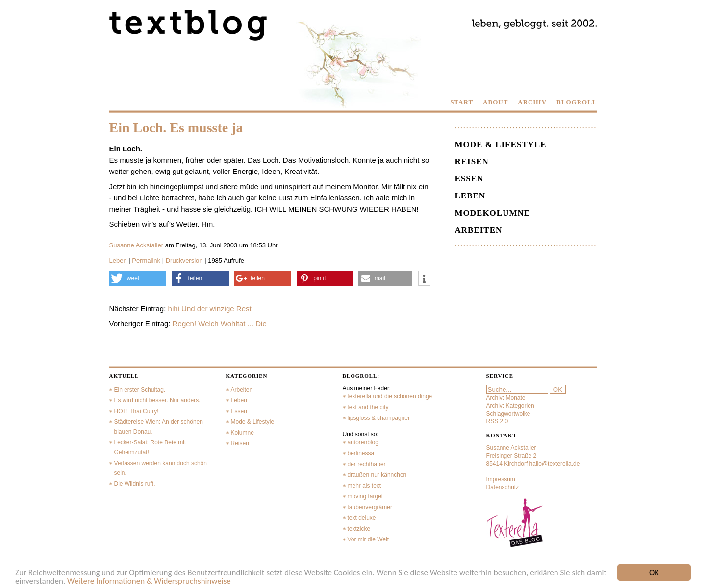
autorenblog (363, 442)
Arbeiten (479, 230)
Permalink (146, 260)
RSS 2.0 (497, 421)
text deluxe (362, 518)
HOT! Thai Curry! (137, 411)
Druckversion (184, 260)
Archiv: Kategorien (510, 406)
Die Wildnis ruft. (135, 484)
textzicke (359, 529)
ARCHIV (532, 102)
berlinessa (361, 453)
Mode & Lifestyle (501, 144)
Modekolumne (493, 213)
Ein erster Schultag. (140, 390)
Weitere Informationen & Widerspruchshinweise (149, 582)
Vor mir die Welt (368, 539)
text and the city (368, 407)
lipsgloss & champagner (379, 418)
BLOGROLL (577, 102)
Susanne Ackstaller (137, 245)
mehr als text (365, 486)
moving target (366, 496)
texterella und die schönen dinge (390, 396)
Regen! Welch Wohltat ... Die (220, 324)
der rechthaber (367, 464)
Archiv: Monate (506, 398)
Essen (469, 179)
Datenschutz (503, 487)
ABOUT (495, 102)
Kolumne (242, 433)
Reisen (472, 161)
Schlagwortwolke (508, 414)
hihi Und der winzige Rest (210, 308)
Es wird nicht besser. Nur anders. (157, 400)
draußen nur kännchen (377, 475)
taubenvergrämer (370, 507)
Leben (118, 260)
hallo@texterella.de (555, 464)
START (462, 102)
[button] (138, 278)
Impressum (501, 479)
